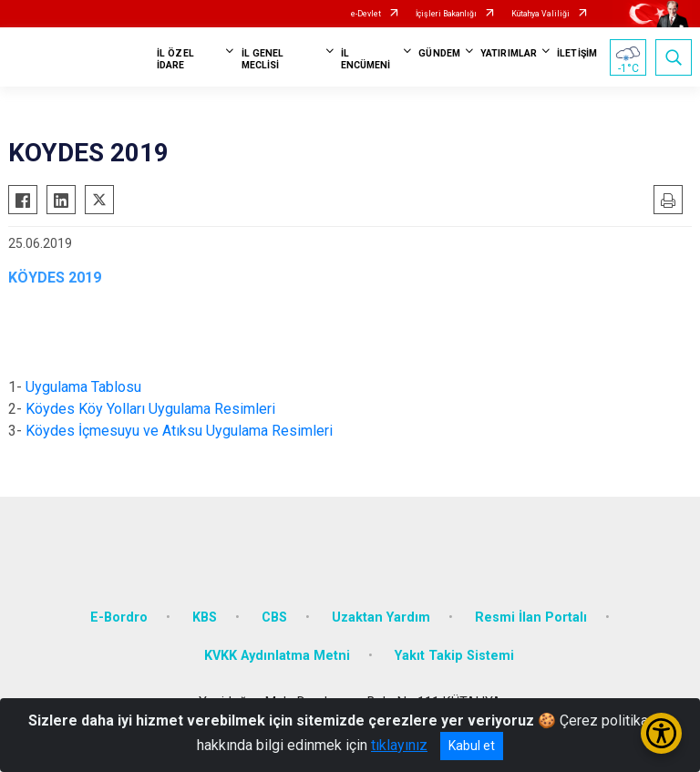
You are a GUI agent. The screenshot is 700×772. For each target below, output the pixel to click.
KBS (205, 618)
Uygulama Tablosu (83, 387)
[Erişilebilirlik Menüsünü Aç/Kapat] (661, 733)
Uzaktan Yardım (381, 618)
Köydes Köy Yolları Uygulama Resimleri (150, 409)
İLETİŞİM (577, 53)
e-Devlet (366, 14)
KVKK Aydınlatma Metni (277, 656)
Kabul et (472, 746)
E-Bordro (119, 618)
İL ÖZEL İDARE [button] (175, 59)
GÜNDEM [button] (439, 53)
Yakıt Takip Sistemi (454, 656)
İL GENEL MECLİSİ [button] (263, 59)
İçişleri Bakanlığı (446, 14)
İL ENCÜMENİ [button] (366, 59)
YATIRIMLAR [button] (509, 53)
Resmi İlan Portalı (531, 618)
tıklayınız (399, 745)
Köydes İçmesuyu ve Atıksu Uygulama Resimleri (179, 431)
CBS (274, 618)
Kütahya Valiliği (540, 14)
